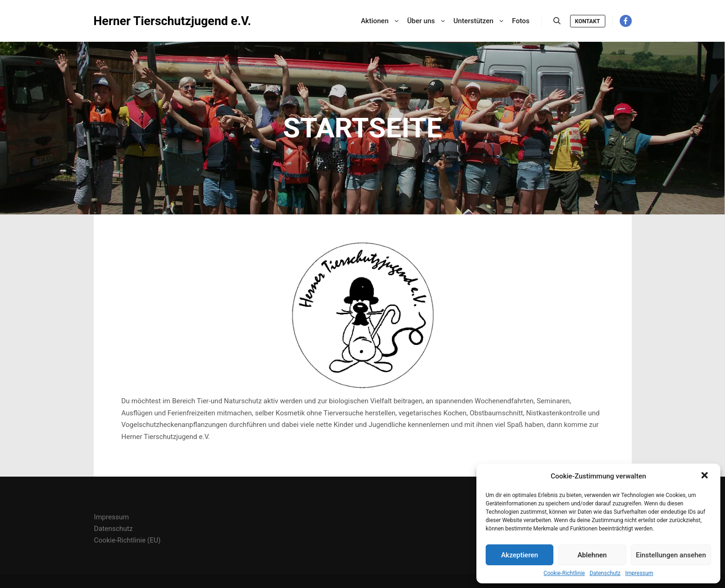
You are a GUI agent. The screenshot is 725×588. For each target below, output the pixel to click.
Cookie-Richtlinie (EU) (128, 540)
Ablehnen (592, 555)
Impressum (639, 573)
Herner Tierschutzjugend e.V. (140, 21)
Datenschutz (605, 573)
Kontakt (588, 21)
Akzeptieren (520, 555)
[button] (706, 476)
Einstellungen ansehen (671, 555)
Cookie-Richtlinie (564, 573)
